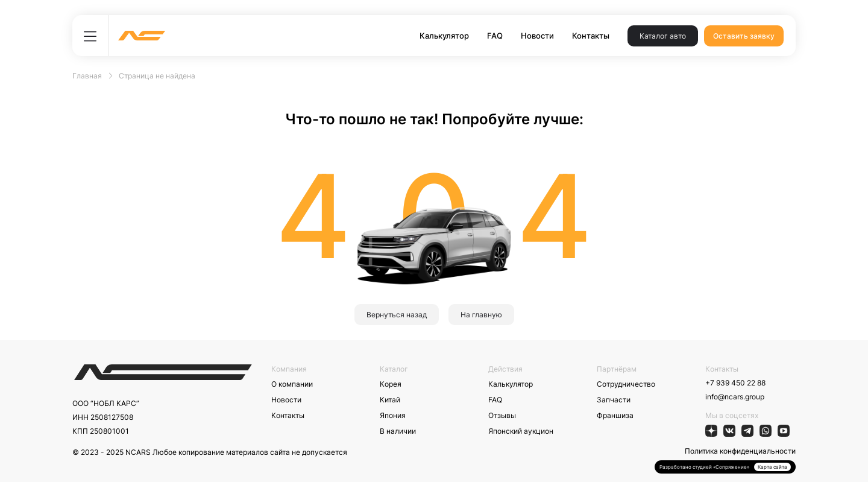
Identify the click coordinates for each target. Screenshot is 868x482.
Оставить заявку (744, 36)
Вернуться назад (397, 315)
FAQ (495, 36)
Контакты (591, 36)
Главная (87, 76)
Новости (537, 36)
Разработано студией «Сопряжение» (704, 467)
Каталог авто (663, 36)
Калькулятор (444, 36)
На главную (481, 315)
